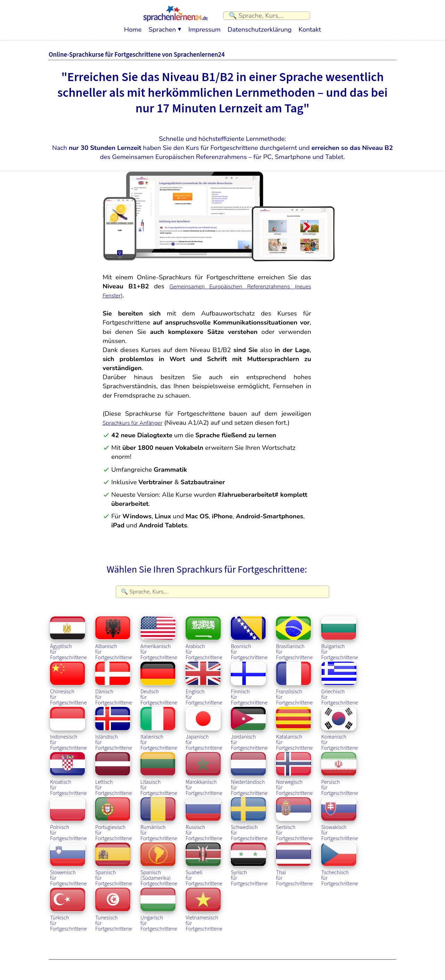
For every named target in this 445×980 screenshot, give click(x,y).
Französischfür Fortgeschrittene (295, 679)
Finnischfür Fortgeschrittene (250, 679)
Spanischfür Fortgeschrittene (114, 860)
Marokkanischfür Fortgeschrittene (205, 770)
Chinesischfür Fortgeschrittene (69, 679)
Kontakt (310, 26)
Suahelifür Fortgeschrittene (205, 860)
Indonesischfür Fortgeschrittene (69, 724)
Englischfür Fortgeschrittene (205, 679)
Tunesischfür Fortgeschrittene (114, 905)
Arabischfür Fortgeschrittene (205, 634)
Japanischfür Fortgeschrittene (205, 724)
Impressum (205, 26)
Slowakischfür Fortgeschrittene (340, 815)
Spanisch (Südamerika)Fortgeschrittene (160, 860)
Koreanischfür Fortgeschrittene (340, 724)
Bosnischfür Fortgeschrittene (250, 634)
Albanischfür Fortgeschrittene (114, 634)
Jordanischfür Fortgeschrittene (250, 724)
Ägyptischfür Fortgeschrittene (69, 634)
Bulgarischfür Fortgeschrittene (340, 634)
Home (133, 26)
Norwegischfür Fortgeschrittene (295, 770)
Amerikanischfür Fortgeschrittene (160, 634)
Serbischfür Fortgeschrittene (295, 815)
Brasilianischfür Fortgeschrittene (295, 634)
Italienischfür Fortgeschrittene (160, 724)
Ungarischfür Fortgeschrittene (160, 905)
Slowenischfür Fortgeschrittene (69, 860)
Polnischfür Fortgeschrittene (69, 815)
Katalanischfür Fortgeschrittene (295, 724)
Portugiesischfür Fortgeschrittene (114, 815)
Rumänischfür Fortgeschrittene (160, 815)
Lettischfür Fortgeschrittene (114, 770)
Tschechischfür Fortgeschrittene (340, 860)
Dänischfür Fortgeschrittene (114, 679)
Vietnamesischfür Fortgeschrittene (205, 905)
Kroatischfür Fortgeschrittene (69, 770)
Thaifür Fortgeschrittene (295, 860)
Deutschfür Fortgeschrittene (160, 679)
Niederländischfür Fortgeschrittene (250, 770)
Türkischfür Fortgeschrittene (69, 905)
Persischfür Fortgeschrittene (340, 770)
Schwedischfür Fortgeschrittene (250, 815)
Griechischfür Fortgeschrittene (340, 679)
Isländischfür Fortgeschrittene (114, 724)
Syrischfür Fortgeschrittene (250, 860)
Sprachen (162, 26)
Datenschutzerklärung (259, 26)
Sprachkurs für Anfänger (138, 419)
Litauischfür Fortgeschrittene (160, 770)
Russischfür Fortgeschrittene (205, 815)
